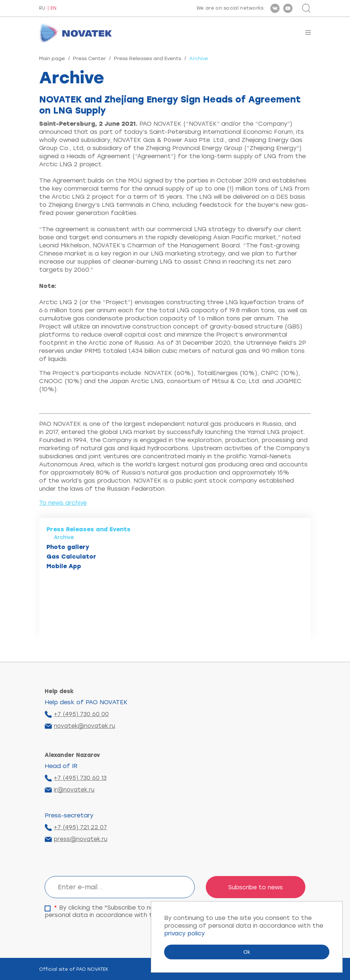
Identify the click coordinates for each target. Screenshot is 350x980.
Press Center (89, 58)
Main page (52, 58)
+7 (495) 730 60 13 (80, 778)
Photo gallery (68, 547)
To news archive (63, 503)
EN (53, 8)
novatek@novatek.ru (84, 726)
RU (42, 8)
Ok (247, 952)
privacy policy (184, 933)
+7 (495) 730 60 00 (81, 714)
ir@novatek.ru (74, 790)
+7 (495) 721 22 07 (80, 827)
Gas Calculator (71, 557)
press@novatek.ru (81, 839)
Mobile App (64, 566)
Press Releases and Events (148, 58)
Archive (64, 537)
